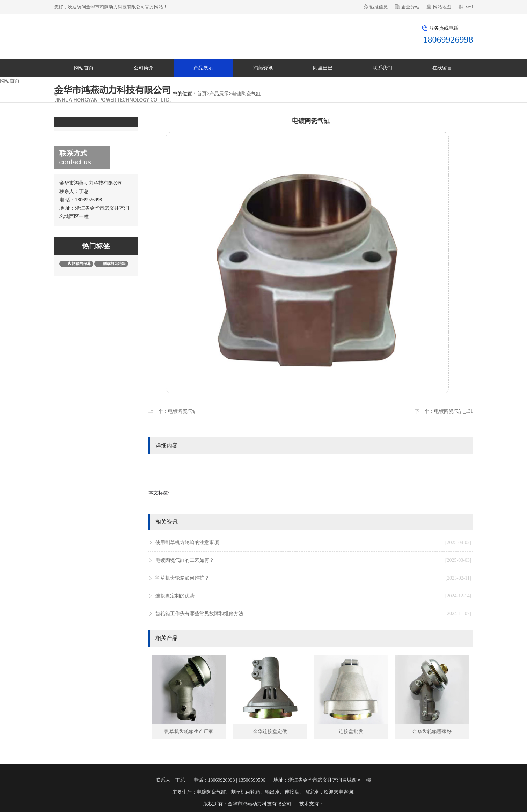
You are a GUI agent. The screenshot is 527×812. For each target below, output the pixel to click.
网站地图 (442, 7)
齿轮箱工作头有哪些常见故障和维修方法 (313, 614)
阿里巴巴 (323, 68)
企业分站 (410, 7)
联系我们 (382, 68)
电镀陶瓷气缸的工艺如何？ (313, 560)
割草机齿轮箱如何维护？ (313, 578)
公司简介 (144, 68)
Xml (469, 7)
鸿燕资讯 (263, 68)
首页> (203, 94)
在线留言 (442, 68)
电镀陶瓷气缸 (246, 94)
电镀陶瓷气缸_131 (454, 411)
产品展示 (203, 68)
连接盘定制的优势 (313, 596)
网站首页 (84, 68)
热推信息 (379, 7)
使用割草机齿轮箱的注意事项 (313, 543)
